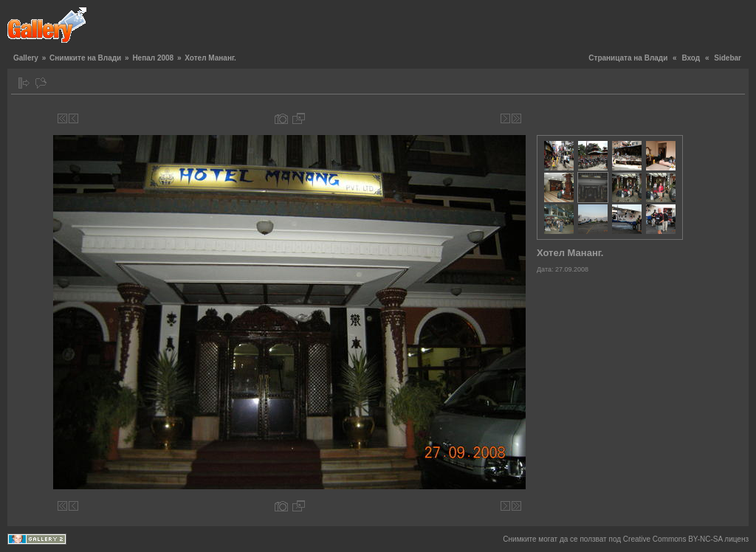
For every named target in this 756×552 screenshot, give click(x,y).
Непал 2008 (153, 58)
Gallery (26, 58)
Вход (691, 58)
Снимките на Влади (85, 58)
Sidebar (728, 58)
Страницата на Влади (628, 58)
